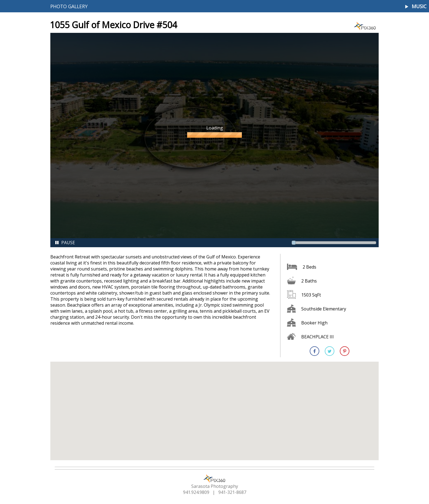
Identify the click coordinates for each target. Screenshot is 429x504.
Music (419, 6)
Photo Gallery (69, 6)
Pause (65, 243)
